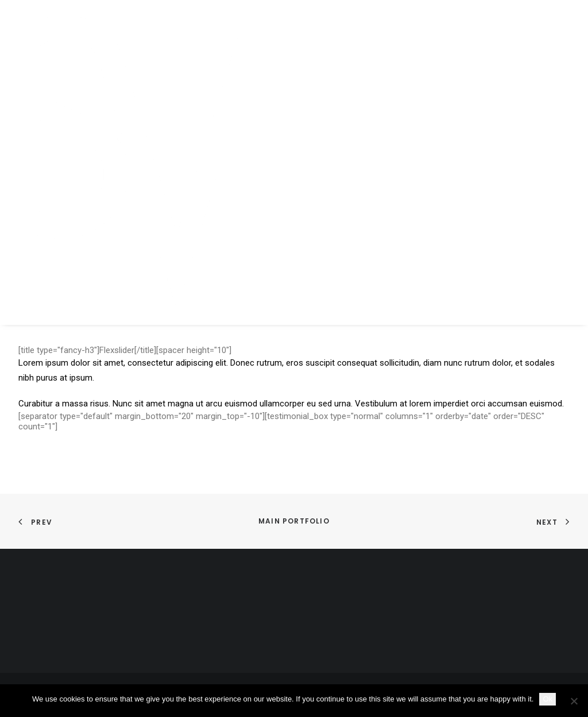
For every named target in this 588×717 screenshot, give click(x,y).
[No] (574, 701)
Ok (548, 699)
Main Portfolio (294, 521)
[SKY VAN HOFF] (165, 162)
